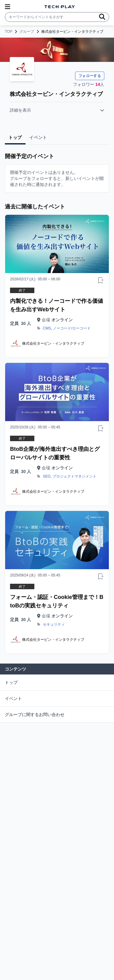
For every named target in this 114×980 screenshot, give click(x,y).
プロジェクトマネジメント (74, 476)
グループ (27, 32)
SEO (47, 476)
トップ (11, 682)
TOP (9, 32)
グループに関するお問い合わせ (35, 715)
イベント (13, 698)
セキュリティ (54, 624)
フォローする (90, 76)
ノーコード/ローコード (72, 328)
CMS (47, 328)
